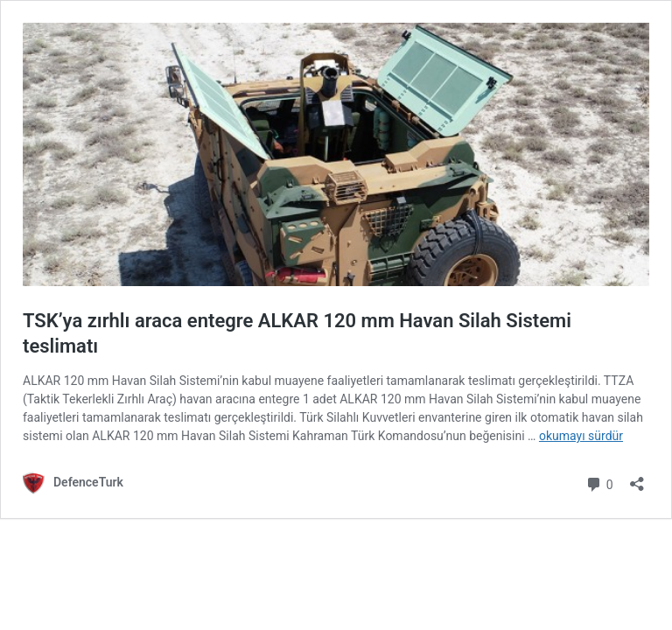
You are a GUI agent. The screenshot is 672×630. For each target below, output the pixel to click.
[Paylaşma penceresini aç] (637, 478)
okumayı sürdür (581, 436)
